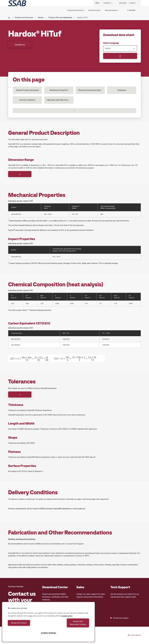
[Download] (20, 174)
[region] (48, 623)
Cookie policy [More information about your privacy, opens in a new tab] (67, 619)
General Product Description (27, 90)
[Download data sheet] (120, 56)
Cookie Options (134, 635)
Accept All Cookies (28, 624)
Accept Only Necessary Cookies (69, 624)
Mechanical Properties (59, 90)
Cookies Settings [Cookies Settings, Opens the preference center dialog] (48, 633)
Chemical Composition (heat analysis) (91, 90)
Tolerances (122, 90)
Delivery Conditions (27, 100)
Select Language (111, 43)
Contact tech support (119, 618)
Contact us (20, 45)
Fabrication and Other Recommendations (60, 100)
